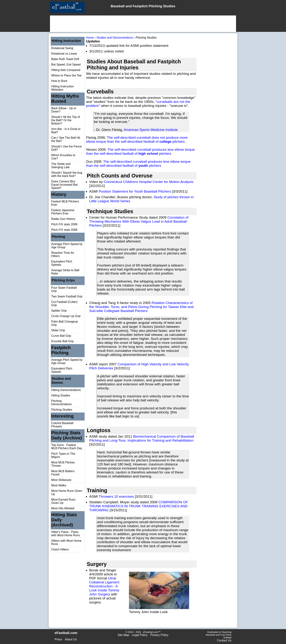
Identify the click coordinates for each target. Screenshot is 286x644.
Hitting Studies (61, 395)
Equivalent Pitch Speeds (62, 263)
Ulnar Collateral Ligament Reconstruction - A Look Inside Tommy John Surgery (104, 586)
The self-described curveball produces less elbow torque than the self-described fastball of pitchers (140, 152)
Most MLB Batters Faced (63, 473)
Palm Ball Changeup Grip (65, 323)
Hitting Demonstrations (66, 390)
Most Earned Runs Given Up (63, 501)
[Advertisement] (143, 24)
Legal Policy (140, 635)
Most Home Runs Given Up (67, 492)
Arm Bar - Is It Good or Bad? (66, 131)
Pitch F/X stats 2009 (64, 224)
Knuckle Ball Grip (62, 341)
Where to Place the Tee (66, 75)
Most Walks (59, 485)
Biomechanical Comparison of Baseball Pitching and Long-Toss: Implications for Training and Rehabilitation (142, 438)
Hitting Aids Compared (66, 70)
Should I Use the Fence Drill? (66, 148)
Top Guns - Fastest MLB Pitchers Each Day (67, 447)
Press (58, 639)
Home (90, 38)
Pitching (58, 237)
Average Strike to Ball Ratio (65, 272)
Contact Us (224, 640)
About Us (71, 639)
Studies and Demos (61, 381)
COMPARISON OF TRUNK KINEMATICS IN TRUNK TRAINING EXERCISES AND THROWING (139, 506)
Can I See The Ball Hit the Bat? (66, 139)
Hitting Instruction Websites (63, 88)
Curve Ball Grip (61, 336)
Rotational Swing (62, 48)
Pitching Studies (62, 410)
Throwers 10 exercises (116, 496)
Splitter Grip (59, 311)
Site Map (123, 635)
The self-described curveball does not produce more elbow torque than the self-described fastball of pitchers (137, 140)
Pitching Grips (63, 280)
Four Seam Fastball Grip (64, 289)
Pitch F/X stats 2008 (64, 230)
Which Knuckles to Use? (63, 157)
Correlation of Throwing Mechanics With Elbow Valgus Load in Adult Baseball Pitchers (139, 221)
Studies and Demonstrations (115, 38)
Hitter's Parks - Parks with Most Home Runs (66, 534)
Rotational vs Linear (64, 54)
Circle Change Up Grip (66, 316)
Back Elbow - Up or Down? (64, 110)
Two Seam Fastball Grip (67, 296)
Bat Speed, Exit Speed (66, 65)
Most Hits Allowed (63, 508)
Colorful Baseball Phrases (62, 425)
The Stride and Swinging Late (61, 166)
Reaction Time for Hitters (63, 254)
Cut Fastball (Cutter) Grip (64, 304)
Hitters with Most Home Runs (66, 542)
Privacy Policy (159, 635)
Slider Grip (58, 330)
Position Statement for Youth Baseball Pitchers (135, 191)
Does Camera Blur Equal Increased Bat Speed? (64, 185)
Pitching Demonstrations (61, 403)
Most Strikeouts (61, 480)
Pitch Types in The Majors (63, 455)
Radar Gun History (63, 219)
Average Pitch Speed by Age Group (67, 246)
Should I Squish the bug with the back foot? (67, 174)
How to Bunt (59, 81)
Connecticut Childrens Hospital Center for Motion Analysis (149, 182)
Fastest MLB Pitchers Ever (65, 203)
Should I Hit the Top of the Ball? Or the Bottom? (66, 120)
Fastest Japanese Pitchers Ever (63, 212)
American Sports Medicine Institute (151, 130)
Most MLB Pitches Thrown (63, 464)
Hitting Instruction (66, 41)
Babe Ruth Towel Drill (65, 59)
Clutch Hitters (60, 549)
